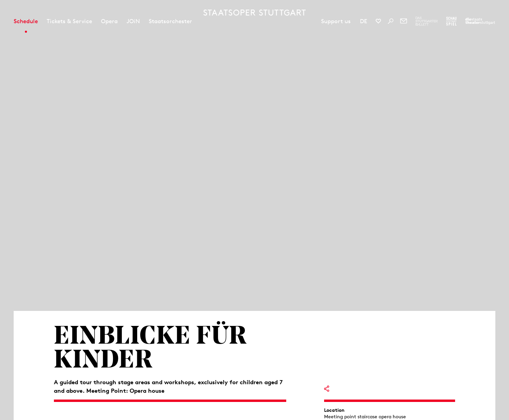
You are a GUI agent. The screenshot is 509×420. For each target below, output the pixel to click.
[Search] (391, 21)
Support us (336, 21)
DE (363, 21)
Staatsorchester (170, 21)
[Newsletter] (404, 21)
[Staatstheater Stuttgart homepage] (254, 13)
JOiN (133, 21)
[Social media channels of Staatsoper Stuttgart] (378, 21)
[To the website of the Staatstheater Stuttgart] (480, 21)
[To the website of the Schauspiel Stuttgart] (451, 21)
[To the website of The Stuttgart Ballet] (427, 21)
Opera (109, 21)
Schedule (26, 21)
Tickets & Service (69, 21)
